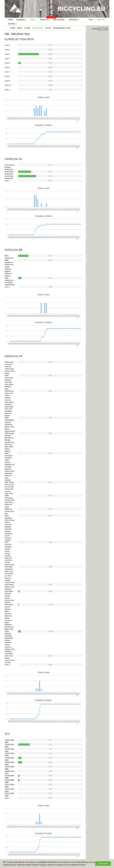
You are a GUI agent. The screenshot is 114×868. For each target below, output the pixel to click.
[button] (87, 865)
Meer (20, 28)
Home (10, 20)
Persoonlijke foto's (62, 28)
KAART (95, 29)
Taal (91, 20)
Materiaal (74, 20)
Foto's (48, 28)
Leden (33, 20)
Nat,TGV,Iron (59, 20)
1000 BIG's (45, 20)
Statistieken (38, 28)
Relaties (12, 24)
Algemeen (21, 20)
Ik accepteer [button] (103, 864)
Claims (27, 28)
